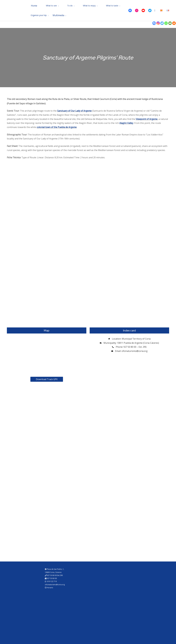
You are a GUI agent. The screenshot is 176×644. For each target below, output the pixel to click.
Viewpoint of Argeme (147, 119)
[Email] (170, 23)
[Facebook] (154, 23)
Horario (49, 588)
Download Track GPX (47, 379)
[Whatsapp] (166, 23)
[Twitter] (162, 23)
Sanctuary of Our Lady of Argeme (74, 111)
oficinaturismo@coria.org (55, 585)
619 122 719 (51, 581)
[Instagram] (158, 23)
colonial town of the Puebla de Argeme (57, 127)
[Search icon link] (155, 11)
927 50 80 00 (51, 578)
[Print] (174, 23)
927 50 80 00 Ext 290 (54, 575)
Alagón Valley (126, 123)
